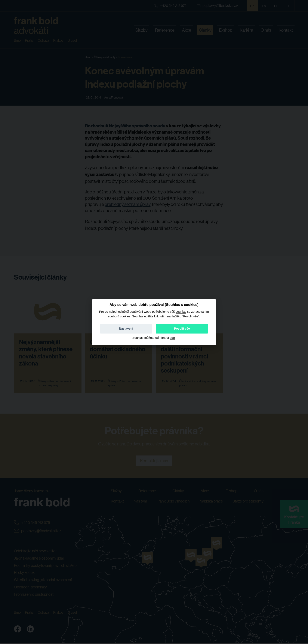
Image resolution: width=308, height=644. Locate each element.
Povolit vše (182, 329)
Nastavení (126, 329)
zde (172, 338)
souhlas (181, 312)
